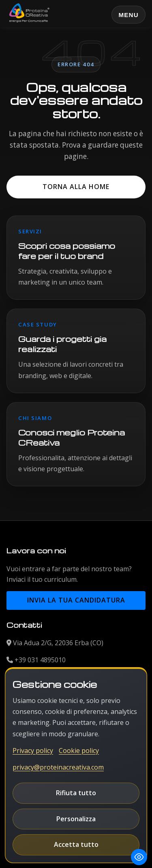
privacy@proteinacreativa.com (58, 767)
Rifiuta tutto (76, 793)
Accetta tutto (76, 844)
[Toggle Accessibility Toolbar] (139, 857)
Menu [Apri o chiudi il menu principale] (128, 15)
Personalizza (76, 819)
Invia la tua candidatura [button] (76, 600)
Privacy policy (33, 751)
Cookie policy (79, 751)
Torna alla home (76, 187)
